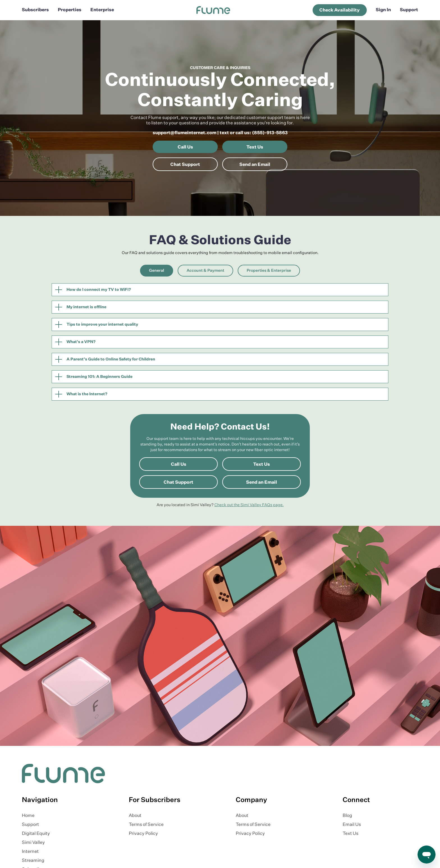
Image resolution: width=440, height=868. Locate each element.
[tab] (157, 271)
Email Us (352, 825)
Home (28, 816)
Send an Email (255, 165)
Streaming (33, 861)
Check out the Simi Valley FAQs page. (249, 505)
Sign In (383, 10)
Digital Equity (36, 834)
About (135, 816)
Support (409, 10)
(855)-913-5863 (270, 133)
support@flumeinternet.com (185, 133)
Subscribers (35, 10)
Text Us (255, 147)
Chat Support (185, 165)
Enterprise (102, 10)
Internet (30, 852)
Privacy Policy (143, 834)
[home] (213, 10)
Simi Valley (33, 843)
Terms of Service (146, 825)
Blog (347, 816)
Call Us (185, 147)
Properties (70, 10)
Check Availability (340, 10)
